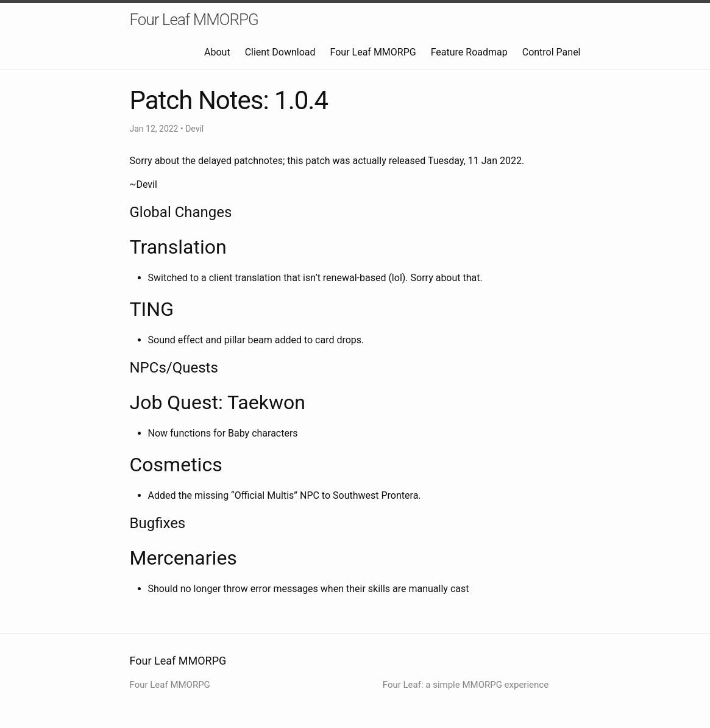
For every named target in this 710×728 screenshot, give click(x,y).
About (217, 52)
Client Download (280, 52)
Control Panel (552, 52)
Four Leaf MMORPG (194, 20)
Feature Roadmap (469, 52)
